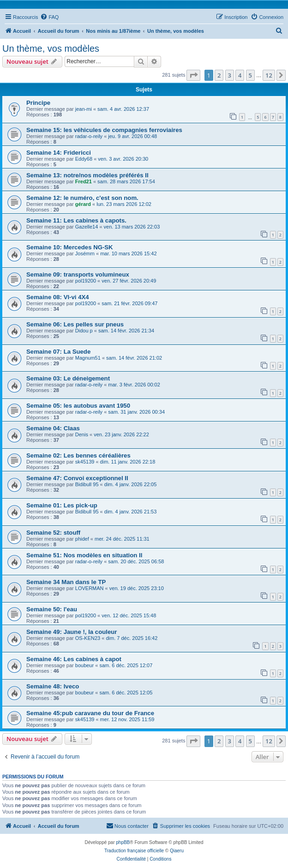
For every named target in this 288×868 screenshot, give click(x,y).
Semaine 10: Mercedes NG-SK (70, 247)
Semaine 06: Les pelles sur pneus (75, 324)
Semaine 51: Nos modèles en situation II (84, 555)
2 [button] (219, 75)
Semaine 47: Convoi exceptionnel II (77, 478)
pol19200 (86, 281)
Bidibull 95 (87, 484)
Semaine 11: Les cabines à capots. (76, 220)
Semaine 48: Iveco (53, 686)
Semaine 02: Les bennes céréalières (78, 455)
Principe (38, 103)
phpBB (123, 842)
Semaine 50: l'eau (52, 609)
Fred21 (84, 181)
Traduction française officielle (134, 851)
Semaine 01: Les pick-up (62, 505)
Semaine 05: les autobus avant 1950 (78, 406)
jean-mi (84, 109)
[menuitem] (49, 17)
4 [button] (240, 75)
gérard (83, 204)
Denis (82, 434)
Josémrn (85, 253)
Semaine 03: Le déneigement (68, 378)
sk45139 (85, 462)
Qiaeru (177, 851)
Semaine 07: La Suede (58, 352)
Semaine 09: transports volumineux (78, 274)
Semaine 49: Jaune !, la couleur (72, 632)
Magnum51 (88, 358)
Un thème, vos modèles (51, 48)
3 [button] (230, 75)
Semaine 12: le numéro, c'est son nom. (82, 198)
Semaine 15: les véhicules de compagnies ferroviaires (104, 130)
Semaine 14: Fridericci (59, 153)
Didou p (84, 331)
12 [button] (269, 75)
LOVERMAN (90, 588)
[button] (193, 75)
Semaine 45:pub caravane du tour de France (90, 713)
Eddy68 (84, 159)
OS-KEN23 (88, 638)
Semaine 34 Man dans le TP (66, 582)
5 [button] (250, 75)
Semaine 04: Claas (53, 428)
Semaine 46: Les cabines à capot (74, 659)
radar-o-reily (89, 136)
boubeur (84, 665)
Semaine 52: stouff (53, 533)
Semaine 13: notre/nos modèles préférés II (87, 175)
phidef (82, 539)
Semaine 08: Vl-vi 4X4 (58, 297)
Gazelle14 (87, 227)
